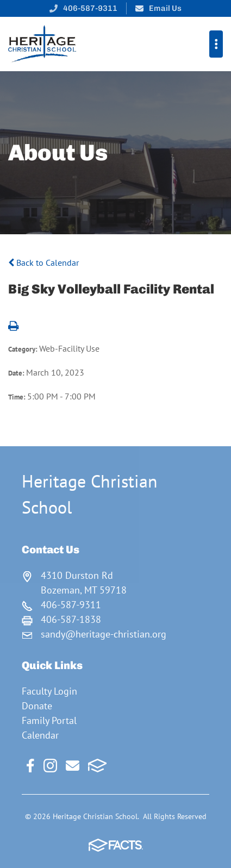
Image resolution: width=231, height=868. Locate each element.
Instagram (50, 766)
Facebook (30, 766)
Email (73, 766)
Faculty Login (49, 691)
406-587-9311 (90, 8)
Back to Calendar (43, 263)
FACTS (98, 766)
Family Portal (49, 720)
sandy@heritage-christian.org (104, 634)
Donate (37, 706)
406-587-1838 (71, 619)
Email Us (165, 8)
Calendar (40, 735)
